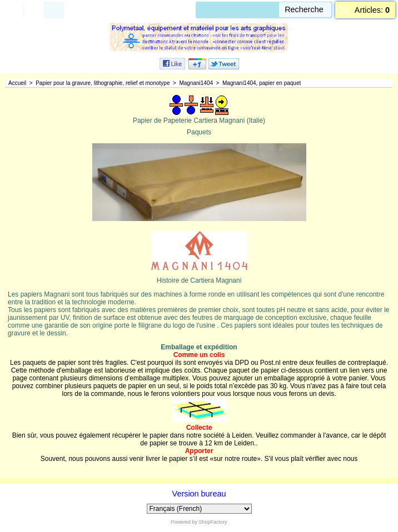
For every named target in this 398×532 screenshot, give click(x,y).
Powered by (184, 522)
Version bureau (199, 494)
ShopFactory (212, 522)
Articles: (372, 10)
